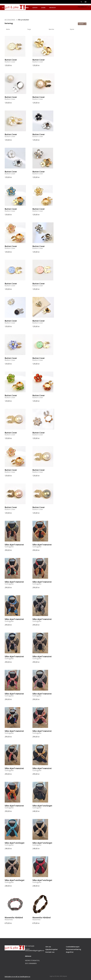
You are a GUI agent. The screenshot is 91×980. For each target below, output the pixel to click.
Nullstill (82, 24)
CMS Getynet (63, 976)
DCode (57, 976)
